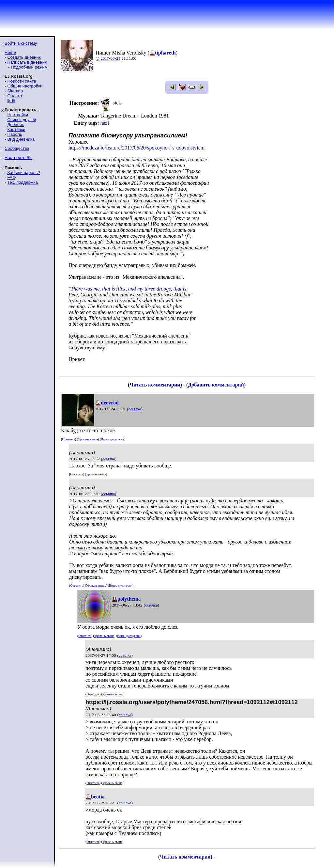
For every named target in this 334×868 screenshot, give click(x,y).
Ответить (68, 439)
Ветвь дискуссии (112, 439)
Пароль (15, 134)
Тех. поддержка (22, 182)
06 (113, 58)
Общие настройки (25, 86)
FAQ (11, 177)
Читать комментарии (155, 385)
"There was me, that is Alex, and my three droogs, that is (127, 289)
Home (10, 52)
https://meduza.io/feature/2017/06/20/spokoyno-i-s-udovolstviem (137, 148)
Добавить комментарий (216, 385)
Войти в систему (21, 43)
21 (118, 58)
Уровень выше (88, 439)
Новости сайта (22, 81)
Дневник (15, 125)
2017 (105, 58)
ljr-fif (11, 101)
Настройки (18, 115)
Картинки (16, 129)
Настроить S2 (18, 158)
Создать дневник (24, 57)
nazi (105, 123)
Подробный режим (29, 67)
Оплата (15, 96)
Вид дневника (21, 139)
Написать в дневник (27, 62)
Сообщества (17, 148)
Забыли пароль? (23, 173)
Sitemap (15, 91)
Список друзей (22, 120)
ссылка (135, 409)
